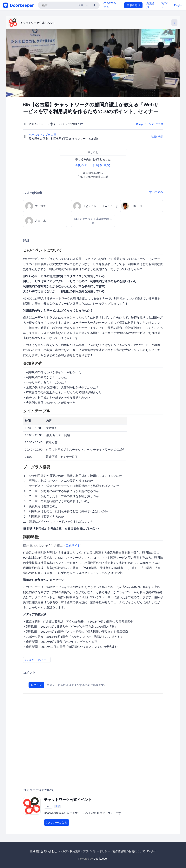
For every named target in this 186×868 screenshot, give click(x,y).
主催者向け (133, 5)
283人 (48, 806)
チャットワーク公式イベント (38, 23)
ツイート (43, 660)
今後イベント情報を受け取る (93, 165)
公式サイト (73, 545)
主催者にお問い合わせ (43, 851)
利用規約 (75, 851)
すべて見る (156, 192)
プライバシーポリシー (96, 851)
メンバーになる (57, 823)
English (179, 5)
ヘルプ (63, 851)
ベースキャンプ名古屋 (43, 135)
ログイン (36, 685)
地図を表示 (157, 137)
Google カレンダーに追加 (149, 124)
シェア (30, 660)
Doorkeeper (100, 859)
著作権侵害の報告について (129, 851)
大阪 (58, 806)
